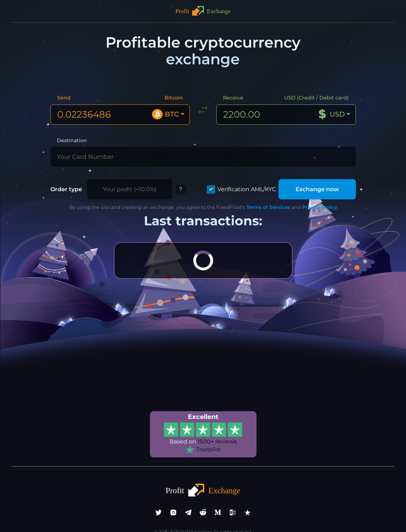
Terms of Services (260, 189)
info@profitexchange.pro (203, 517)
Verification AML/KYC (253, 171)
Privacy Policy (308, 189)
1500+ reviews (216, 423)
